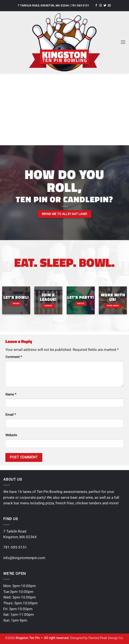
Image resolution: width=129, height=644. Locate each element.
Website (11, 435)
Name (11, 394)
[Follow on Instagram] (101, 6)
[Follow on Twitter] (105, 6)
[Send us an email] (109, 6)
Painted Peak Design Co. (106, 638)
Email (11, 415)
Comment (14, 357)
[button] (123, 42)
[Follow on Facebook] (96, 6)
